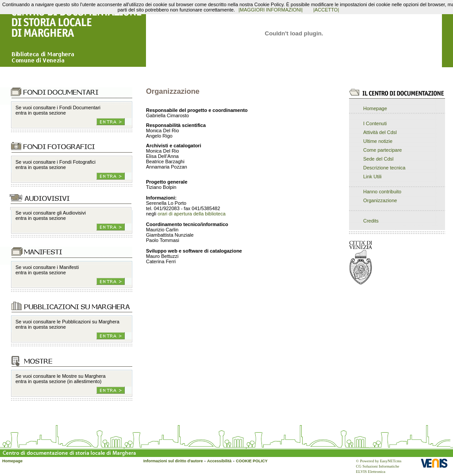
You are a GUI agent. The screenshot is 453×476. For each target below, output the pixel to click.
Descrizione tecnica (384, 168)
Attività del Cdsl (380, 132)
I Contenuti (375, 123)
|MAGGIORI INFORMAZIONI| (271, 10)
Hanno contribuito (382, 192)
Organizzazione (380, 200)
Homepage (375, 108)
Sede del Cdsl (378, 159)
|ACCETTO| (326, 10)
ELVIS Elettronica (371, 472)
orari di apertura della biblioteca (191, 214)
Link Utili (372, 177)
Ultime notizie (378, 141)
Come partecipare (382, 150)
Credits (371, 221)
